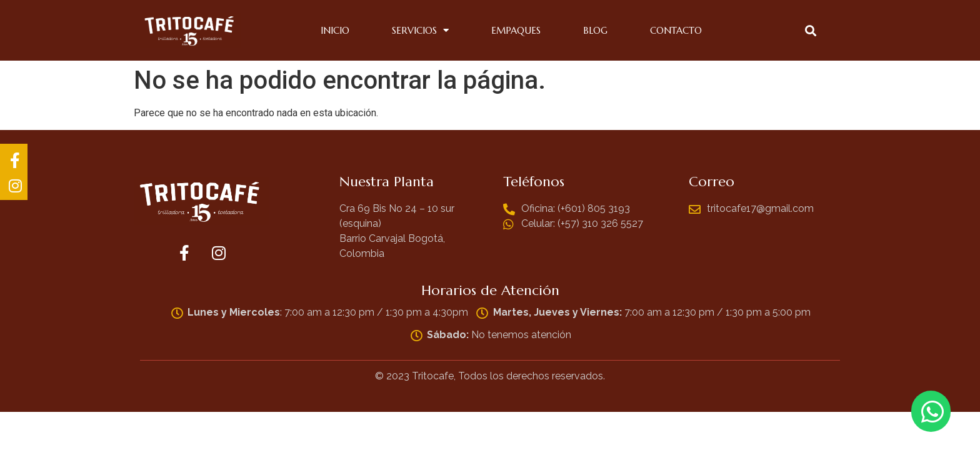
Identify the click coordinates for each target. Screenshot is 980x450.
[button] (810, 30)
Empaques (516, 30)
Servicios (420, 31)
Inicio (335, 30)
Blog (595, 30)
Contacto (676, 30)
